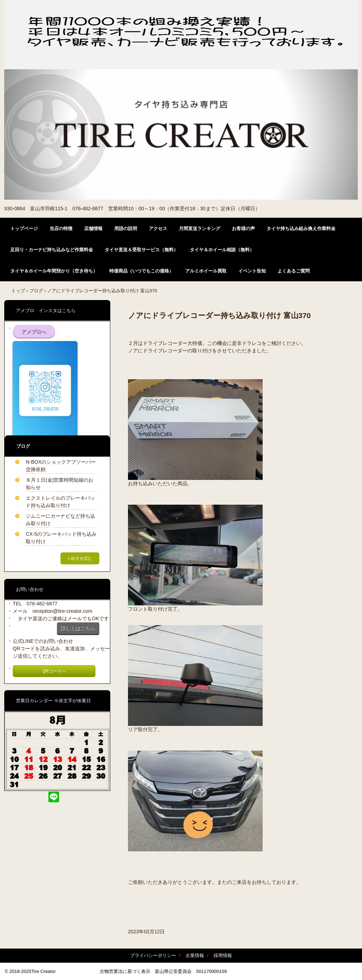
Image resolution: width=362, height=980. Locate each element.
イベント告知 (252, 271)
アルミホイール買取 (206, 271)
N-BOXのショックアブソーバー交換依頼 (61, 466)
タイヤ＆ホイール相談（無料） (222, 250)
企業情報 (195, 955)
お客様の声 (243, 228)
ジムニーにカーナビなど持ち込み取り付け (60, 520)
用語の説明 (126, 228)
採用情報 (223, 955)
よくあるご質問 (294, 271)
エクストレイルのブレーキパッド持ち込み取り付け (60, 502)
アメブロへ (34, 332)
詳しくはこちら (78, 629)
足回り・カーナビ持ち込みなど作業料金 (52, 250)
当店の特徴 (61, 228)
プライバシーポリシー (153, 955)
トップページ (24, 228)
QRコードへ (54, 671)
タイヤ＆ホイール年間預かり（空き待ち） (54, 271)
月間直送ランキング (200, 228)
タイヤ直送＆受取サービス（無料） (141, 250)
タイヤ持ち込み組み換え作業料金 (301, 228)
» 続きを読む (80, 558)
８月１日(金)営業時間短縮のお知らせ (60, 484)
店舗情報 (93, 228)
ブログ (36, 291)
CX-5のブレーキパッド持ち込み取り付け (61, 538)
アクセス (158, 228)
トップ (18, 291)
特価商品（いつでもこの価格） (141, 271)
